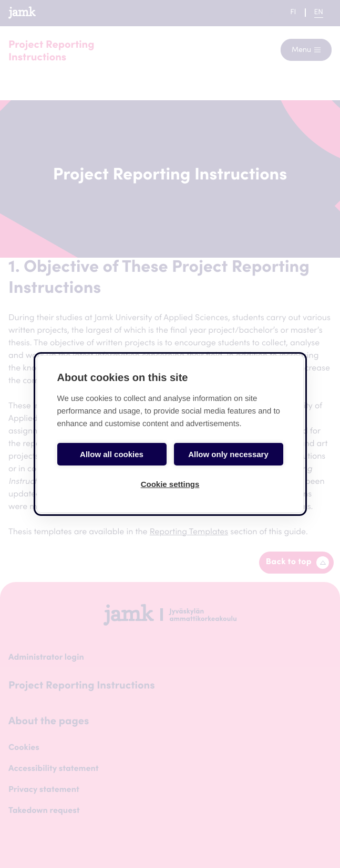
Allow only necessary (228, 454)
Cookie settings (170, 484)
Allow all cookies (112, 454)
